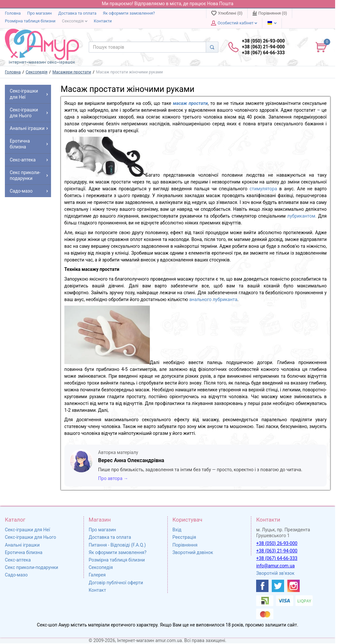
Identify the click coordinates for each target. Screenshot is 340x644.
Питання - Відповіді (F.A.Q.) (117, 545)
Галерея (97, 575)
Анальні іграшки (22, 545)
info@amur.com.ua (275, 566)
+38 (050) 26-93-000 (277, 543)
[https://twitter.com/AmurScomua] (278, 586)
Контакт (97, 590)
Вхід (177, 530)
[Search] (212, 47)
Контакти (103, 21)
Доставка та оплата (77, 13)
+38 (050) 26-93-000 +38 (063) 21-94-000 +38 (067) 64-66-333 (263, 47)
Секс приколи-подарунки (32, 567)
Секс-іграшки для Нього (30, 537)
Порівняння (185, 545)
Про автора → (113, 478)
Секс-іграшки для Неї (27, 530)
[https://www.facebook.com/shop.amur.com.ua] (262, 586)
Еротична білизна (24, 552)
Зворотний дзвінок (193, 552)
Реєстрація (184, 537)
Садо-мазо (16, 575)
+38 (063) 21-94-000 (277, 551)
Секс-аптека (18, 560)
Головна (13, 13)
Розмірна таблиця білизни (30, 21)
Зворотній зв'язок (275, 573)
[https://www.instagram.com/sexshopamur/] (294, 586)
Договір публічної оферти (116, 583)
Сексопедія (75, 21)
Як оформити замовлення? (129, 13)
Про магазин (40, 13)
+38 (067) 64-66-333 (277, 558)
